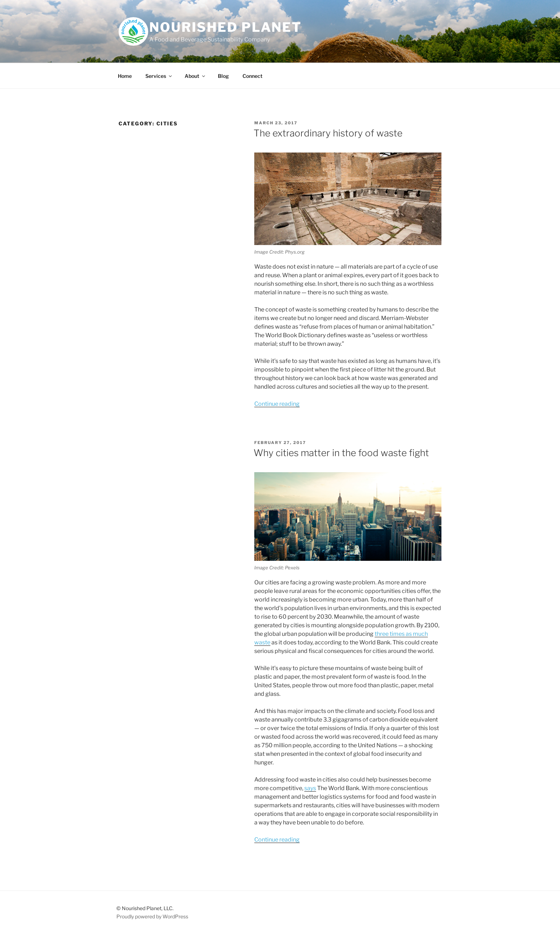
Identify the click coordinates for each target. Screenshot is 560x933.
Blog (223, 76)
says (310, 788)
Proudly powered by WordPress (152, 916)
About (195, 76)
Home (125, 76)
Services (159, 76)
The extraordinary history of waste (328, 133)
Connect (252, 76)
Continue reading (277, 404)
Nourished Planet (226, 27)
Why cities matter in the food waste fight (341, 453)
